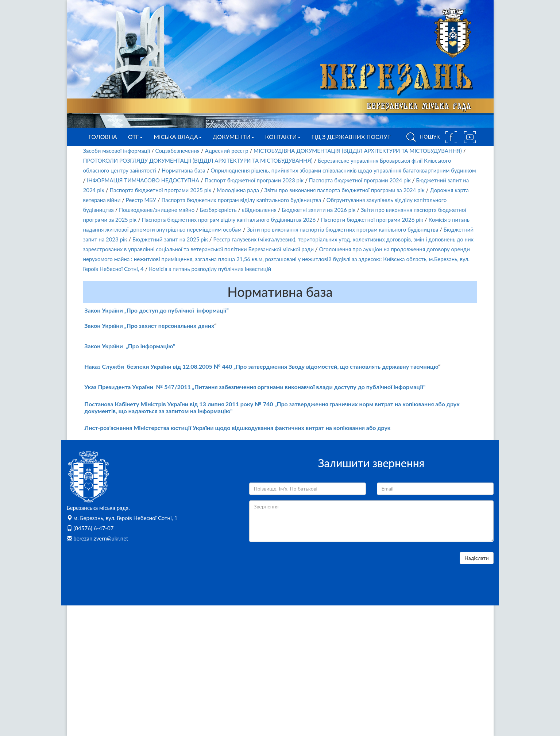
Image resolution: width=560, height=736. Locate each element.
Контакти (283, 137)
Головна (103, 137)
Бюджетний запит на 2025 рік (170, 239)
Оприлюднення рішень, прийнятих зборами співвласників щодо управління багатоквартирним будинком (343, 170)
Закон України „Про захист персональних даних (149, 326)
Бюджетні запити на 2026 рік (318, 210)
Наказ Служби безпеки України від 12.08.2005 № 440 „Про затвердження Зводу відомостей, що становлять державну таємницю (261, 366)
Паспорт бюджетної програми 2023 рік (254, 180)
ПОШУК (422, 137)
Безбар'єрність (218, 210)
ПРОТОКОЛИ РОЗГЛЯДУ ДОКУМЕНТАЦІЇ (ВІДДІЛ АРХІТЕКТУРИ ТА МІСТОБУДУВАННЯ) (198, 160)
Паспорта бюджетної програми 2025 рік (160, 190)
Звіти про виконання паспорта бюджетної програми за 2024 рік (344, 190)
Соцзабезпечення (177, 151)
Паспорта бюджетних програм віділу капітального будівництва (241, 200)
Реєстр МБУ (141, 200)
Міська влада (178, 137)
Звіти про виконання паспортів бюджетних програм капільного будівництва (343, 229)
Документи (233, 137)
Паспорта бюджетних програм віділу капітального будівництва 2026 (229, 220)
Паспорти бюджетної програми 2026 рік (372, 220)
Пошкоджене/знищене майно (157, 210)
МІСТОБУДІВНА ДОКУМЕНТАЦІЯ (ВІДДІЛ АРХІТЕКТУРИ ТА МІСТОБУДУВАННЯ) (358, 151)
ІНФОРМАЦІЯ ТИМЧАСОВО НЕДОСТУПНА (143, 180)
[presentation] (305, 566)
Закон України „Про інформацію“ (130, 346)
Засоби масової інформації (117, 151)
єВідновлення (259, 210)
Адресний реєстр (226, 151)
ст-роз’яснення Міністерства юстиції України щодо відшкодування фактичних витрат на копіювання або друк (241, 428)
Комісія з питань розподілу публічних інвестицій (210, 269)
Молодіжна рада (238, 190)
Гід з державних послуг (351, 137)
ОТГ (135, 137)
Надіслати (476, 558)
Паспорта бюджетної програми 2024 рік (360, 180)
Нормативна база (184, 170)
